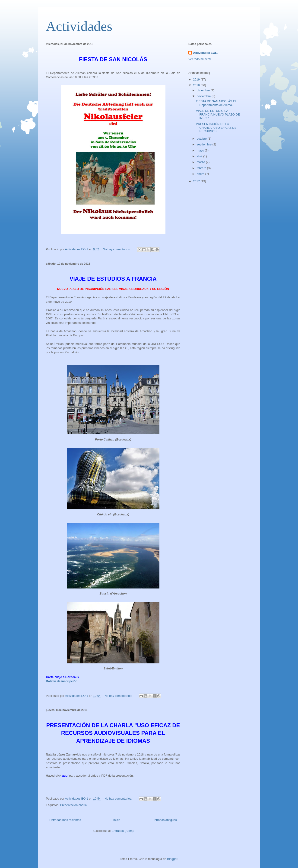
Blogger (172, 859)
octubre (202, 139)
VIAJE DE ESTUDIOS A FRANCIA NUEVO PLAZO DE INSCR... (218, 114)
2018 (197, 85)
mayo (201, 150)
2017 (197, 181)
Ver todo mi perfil (200, 59)
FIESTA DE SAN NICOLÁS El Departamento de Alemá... (216, 103)
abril (200, 156)
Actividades (79, 26)
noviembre (204, 96)
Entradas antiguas (165, 820)
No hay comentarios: (117, 249)
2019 (197, 79)
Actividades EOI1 (205, 53)
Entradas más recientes (65, 820)
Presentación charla (73, 805)
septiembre (205, 144)
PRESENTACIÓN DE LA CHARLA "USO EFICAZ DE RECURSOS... (216, 128)
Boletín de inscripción (62, 681)
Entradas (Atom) (123, 831)
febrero (202, 168)
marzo (201, 162)
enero (201, 174)
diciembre (204, 90)
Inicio (117, 820)
